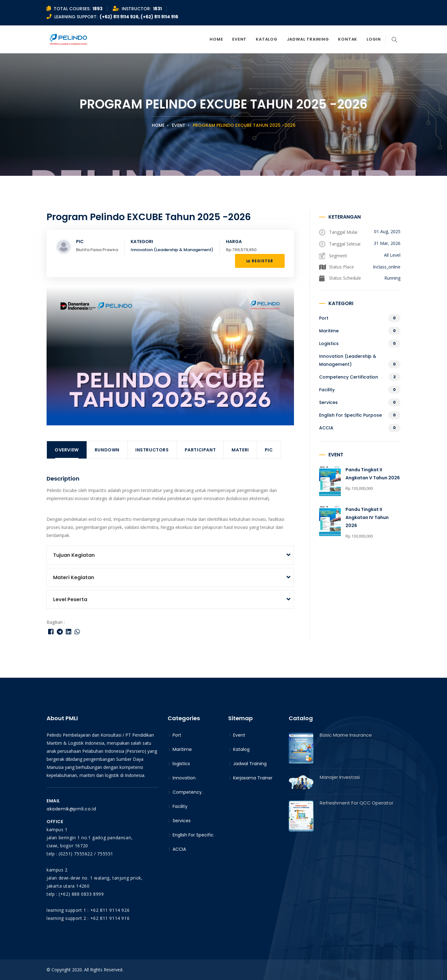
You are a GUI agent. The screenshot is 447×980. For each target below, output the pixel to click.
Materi (240, 450)
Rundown (107, 450)
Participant (200, 450)
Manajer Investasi (340, 777)
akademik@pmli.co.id (71, 809)
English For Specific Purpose (350, 415)
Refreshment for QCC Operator (357, 803)
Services (328, 402)
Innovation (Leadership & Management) (172, 250)
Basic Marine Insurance (346, 735)
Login (374, 39)
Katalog (266, 39)
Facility (327, 390)
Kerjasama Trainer (250, 778)
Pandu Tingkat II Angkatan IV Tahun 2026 (367, 517)
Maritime (329, 331)
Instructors (152, 450)
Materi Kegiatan (74, 577)
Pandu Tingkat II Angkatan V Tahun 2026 (373, 474)
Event (239, 39)
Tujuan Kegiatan (74, 555)
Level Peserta (70, 599)
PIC (269, 450)
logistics (329, 344)
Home (216, 39)
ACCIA (326, 428)
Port (324, 318)
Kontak (348, 39)
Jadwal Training (308, 39)
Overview (67, 450)
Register (260, 261)
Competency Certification (349, 377)
